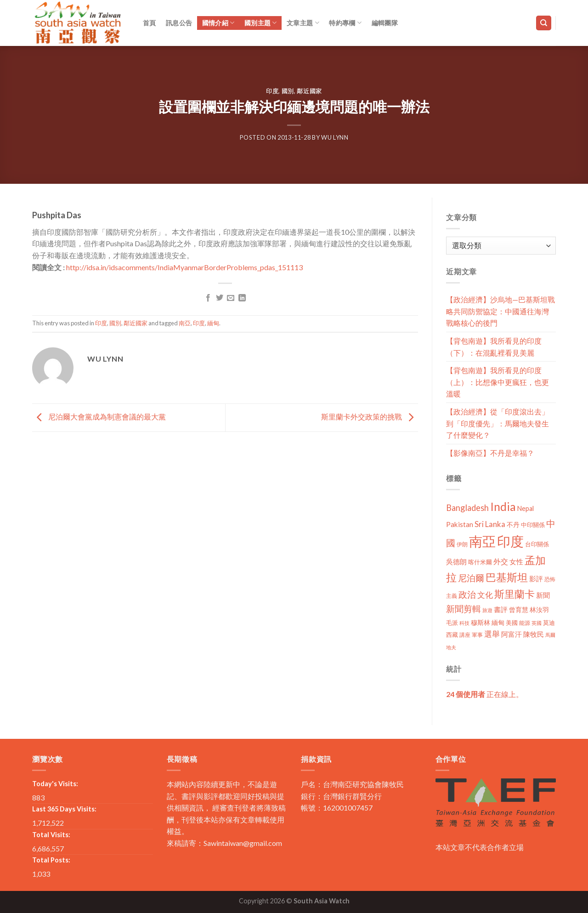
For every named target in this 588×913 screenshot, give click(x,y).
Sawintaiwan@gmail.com (243, 843)
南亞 (185, 323)
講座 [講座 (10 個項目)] (465, 635)
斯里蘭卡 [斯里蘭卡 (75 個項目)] (514, 594)
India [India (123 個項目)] (503, 507)
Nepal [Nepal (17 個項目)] (526, 508)
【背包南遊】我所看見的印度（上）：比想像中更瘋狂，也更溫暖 (498, 382)
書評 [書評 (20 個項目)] (501, 609)
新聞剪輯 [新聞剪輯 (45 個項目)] (464, 609)
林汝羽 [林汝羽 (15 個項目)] (539, 610)
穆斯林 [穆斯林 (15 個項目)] (481, 622)
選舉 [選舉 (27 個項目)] (492, 634)
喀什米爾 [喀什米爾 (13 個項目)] (480, 562)
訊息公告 (179, 23)
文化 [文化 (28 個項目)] (485, 595)
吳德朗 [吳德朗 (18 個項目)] (456, 562)
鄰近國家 (309, 91)
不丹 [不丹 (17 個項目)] (513, 525)
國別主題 (261, 23)
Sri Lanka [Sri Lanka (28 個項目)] (490, 524)
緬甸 (213, 323)
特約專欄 (345, 23)
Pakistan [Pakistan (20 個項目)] (460, 524)
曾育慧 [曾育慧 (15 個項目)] (519, 610)
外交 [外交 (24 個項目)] (501, 561)
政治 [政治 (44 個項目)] (467, 594)
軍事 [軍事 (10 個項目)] (477, 635)
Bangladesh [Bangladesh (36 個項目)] (467, 508)
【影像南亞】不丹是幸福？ (490, 453)
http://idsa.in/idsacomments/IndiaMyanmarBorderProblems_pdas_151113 (184, 267)
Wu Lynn (335, 137)
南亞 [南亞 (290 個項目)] (482, 541)
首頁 (150, 23)
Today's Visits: (55, 784)
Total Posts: (51, 860)
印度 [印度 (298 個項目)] (510, 541)
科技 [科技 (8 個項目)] (464, 623)
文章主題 (303, 23)
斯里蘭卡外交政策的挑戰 (370, 417)
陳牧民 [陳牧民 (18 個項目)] (534, 634)
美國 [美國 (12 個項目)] (512, 623)
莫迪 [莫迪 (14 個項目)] (549, 623)
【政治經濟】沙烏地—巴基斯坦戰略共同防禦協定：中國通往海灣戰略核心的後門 (500, 311)
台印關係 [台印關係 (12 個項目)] (537, 544)
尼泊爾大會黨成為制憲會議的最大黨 (99, 417)
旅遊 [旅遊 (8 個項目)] (487, 610)
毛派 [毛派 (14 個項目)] (452, 623)
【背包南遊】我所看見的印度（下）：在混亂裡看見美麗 (494, 347)
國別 (288, 91)
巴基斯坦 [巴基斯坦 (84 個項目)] (507, 577)
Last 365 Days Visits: (64, 809)
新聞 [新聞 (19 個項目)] (543, 595)
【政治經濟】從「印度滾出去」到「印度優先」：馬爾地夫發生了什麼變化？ (498, 423)
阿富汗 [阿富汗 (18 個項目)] (512, 634)
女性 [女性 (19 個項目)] (516, 561)
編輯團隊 (385, 23)
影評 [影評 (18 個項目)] (536, 579)
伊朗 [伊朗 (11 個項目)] (462, 544)
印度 (272, 91)
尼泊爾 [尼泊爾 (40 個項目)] (471, 578)
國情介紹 (218, 23)
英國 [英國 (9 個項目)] (537, 623)
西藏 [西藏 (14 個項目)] (452, 635)
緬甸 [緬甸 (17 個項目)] (498, 622)
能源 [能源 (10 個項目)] (525, 623)
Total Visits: (51, 835)
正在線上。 (485, 694)
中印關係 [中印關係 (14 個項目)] (533, 525)
